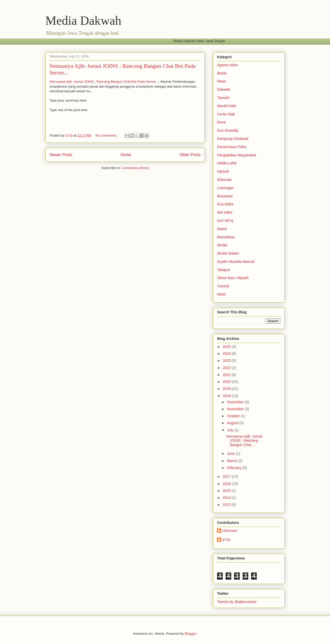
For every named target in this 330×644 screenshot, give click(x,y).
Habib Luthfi (227, 163)
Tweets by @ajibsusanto (237, 602)
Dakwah (224, 89)
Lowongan (225, 188)
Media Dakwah (83, 20)
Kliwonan (224, 180)
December (236, 402)
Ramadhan (226, 237)
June (231, 454)
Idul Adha (225, 212)
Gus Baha (225, 204)
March (232, 461)
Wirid (221, 294)
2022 (227, 368)
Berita (222, 73)
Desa (221, 122)
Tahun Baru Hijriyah (233, 278)
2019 (227, 389)
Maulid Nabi (227, 106)
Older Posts (190, 155)
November (236, 409)
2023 (227, 361)
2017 (227, 476)
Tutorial (223, 286)
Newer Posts (61, 155)
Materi (222, 229)
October (234, 416)
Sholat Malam (228, 253)
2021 (227, 375)
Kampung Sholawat (233, 139)
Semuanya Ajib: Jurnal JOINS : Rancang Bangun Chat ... (244, 441)
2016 (227, 484)
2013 (227, 505)
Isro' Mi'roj (225, 221)
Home (126, 155)
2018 (227, 396)
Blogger (190, 634)
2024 (227, 354)
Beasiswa (225, 196)
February (235, 468)
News (222, 81)
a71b (226, 540)
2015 (227, 491)
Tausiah (223, 98)
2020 (227, 382)
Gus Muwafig (228, 130)
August (233, 423)
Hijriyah (223, 171)
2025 (227, 347)
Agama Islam (228, 65)
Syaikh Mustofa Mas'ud (236, 262)
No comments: (107, 135)
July (231, 430)
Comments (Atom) (135, 168)
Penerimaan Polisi (232, 147)
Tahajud (223, 270)
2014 (227, 498)
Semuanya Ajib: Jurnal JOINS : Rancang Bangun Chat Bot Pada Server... (104, 82)
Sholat (222, 245)
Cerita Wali (226, 114)
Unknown (230, 531)
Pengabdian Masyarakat (237, 155)
